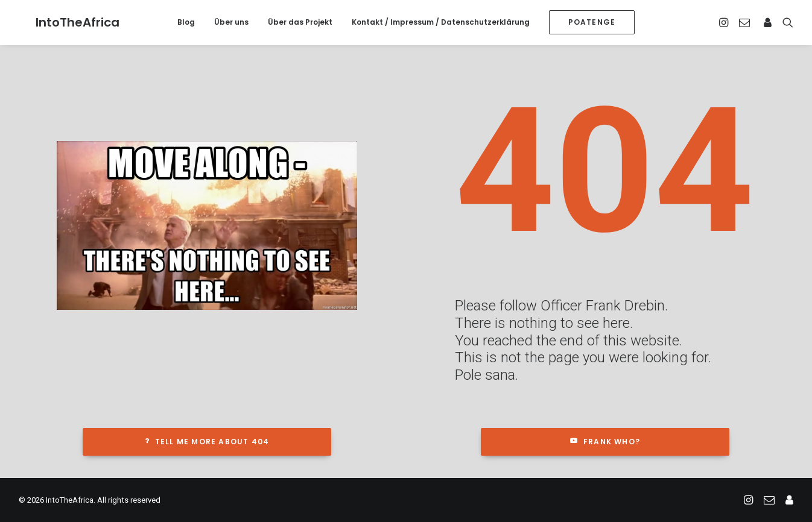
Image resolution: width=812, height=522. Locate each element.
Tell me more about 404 (207, 442)
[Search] (785, 22)
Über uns (231, 22)
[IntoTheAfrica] (61, 22)
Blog (186, 22)
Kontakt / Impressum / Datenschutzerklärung (441, 22)
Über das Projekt (300, 22)
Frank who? (605, 442)
